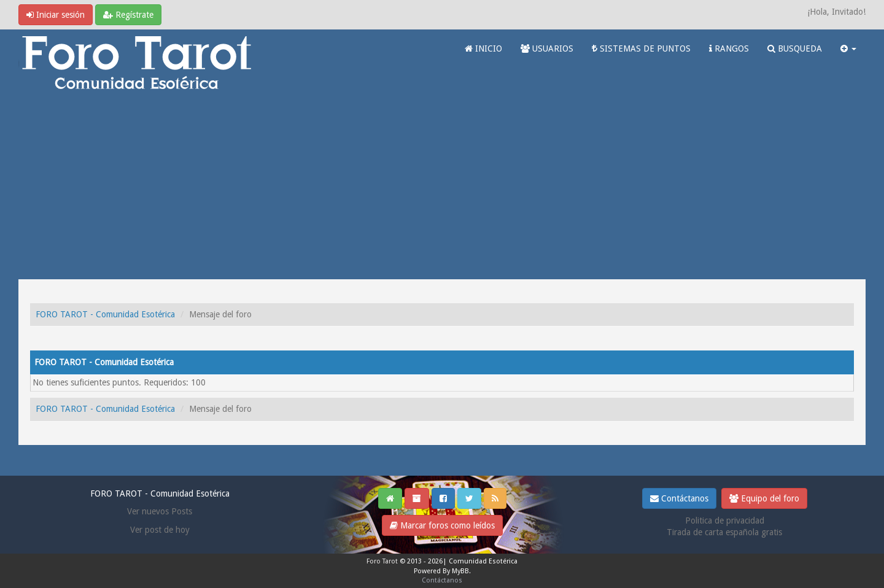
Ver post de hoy (160, 530)
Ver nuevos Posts (160, 511)
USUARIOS (547, 48)
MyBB (460, 571)
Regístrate (128, 15)
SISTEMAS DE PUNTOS (641, 48)
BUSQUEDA (795, 48)
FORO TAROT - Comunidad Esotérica (105, 314)
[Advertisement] (442, 187)
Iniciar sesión (56, 15)
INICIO (483, 48)
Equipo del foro (764, 498)
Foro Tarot (382, 561)
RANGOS (729, 48)
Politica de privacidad (725, 520)
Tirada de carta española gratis (724, 532)
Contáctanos (679, 498)
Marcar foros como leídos (442, 525)
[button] (848, 48)
